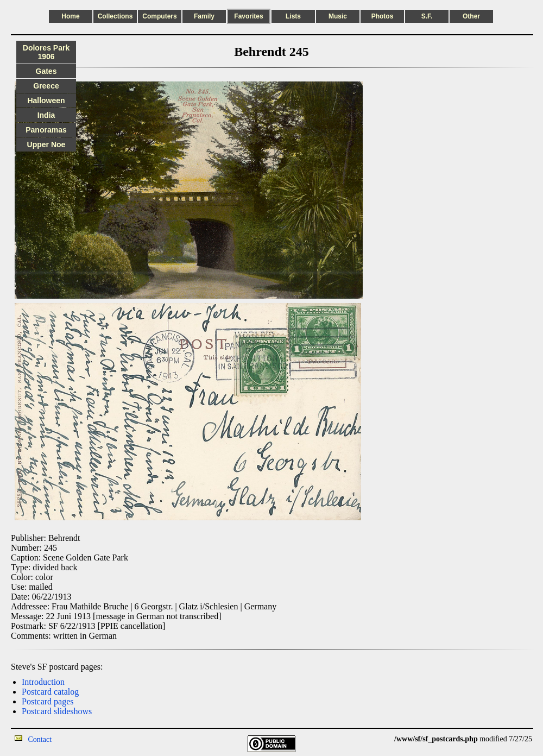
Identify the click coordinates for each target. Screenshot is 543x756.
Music (338, 16)
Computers (159, 16)
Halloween (46, 100)
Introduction (43, 682)
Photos (383, 16)
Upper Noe (46, 144)
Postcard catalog (50, 692)
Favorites (248, 16)
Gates (46, 71)
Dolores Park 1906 (46, 52)
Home (70, 16)
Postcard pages (48, 701)
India (46, 115)
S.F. (427, 16)
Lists (293, 16)
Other (471, 16)
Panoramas (46, 130)
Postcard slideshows (57, 711)
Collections (115, 16)
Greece (46, 86)
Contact (40, 739)
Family (204, 16)
